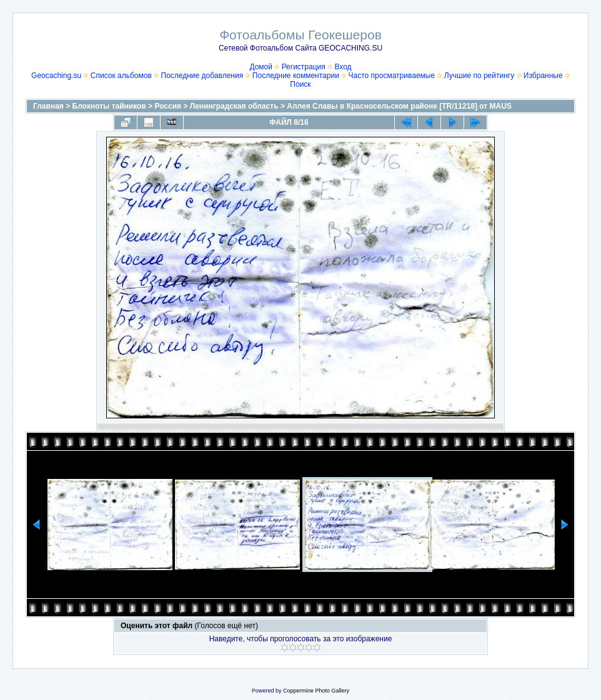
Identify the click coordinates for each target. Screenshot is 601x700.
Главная (48, 106)
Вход (343, 67)
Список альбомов (121, 76)
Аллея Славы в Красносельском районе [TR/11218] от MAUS (399, 106)
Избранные (543, 76)
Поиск (300, 84)
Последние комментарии (296, 76)
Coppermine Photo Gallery (316, 691)
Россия (168, 106)
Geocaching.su (56, 76)
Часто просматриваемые (392, 76)
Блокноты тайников (109, 106)
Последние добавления (202, 76)
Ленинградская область (234, 106)
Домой (261, 67)
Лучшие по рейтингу (479, 76)
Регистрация (304, 67)
